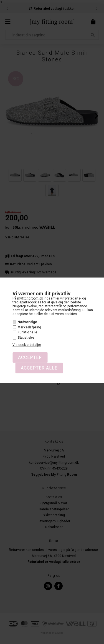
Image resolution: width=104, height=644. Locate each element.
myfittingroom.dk (30, 298)
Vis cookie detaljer (27, 345)
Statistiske (26, 338)
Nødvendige (27, 322)
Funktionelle (27, 332)
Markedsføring (29, 327)
